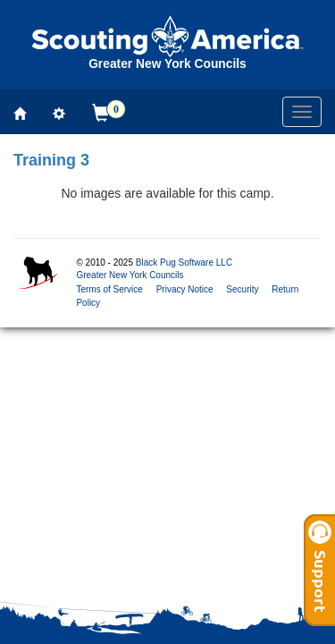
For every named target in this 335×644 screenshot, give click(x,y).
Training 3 (51, 160)
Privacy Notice (185, 289)
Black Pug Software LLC (184, 263)
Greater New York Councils (130, 275)
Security (242, 289)
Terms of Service (109, 289)
